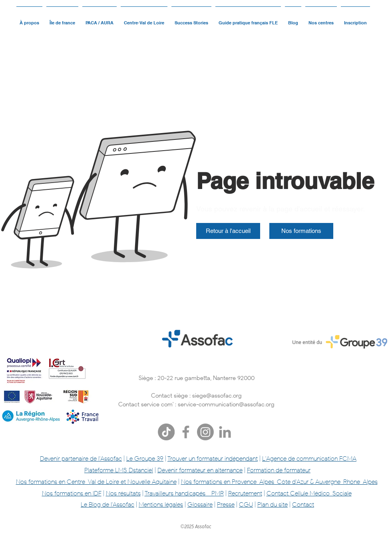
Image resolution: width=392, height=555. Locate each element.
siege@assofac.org (217, 396)
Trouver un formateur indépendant (213, 459)
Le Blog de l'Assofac (107, 504)
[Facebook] (186, 432)
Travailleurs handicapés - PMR (184, 493)
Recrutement (245, 493)
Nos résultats (123, 493)
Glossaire (200, 504)
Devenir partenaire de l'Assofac (81, 459)
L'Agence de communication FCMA (309, 459)
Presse (226, 504)
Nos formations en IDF (72, 493)
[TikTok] (166, 432)
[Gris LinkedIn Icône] (225, 432)
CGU (246, 504)
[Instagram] (205, 432)
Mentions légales (161, 504)
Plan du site (273, 504)
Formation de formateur (279, 470)
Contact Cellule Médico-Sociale (309, 493)
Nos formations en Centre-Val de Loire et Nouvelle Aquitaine (96, 482)
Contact (303, 504)
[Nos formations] (301, 231)
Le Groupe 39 (145, 459)
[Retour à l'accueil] (228, 231)
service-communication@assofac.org (226, 404)
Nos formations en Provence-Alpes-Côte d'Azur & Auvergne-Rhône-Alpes (279, 482)
